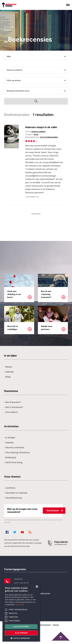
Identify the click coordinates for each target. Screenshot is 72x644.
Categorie (33, 134)
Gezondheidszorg (13, 501)
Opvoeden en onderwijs (16, 496)
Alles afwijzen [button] (21, 633)
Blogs (7, 380)
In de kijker (10, 441)
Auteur (37, 132)
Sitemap (56, 628)
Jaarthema (10, 491)
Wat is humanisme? (14, 411)
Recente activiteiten (14, 451)
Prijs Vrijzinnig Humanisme (17, 456)
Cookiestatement (44, 628)
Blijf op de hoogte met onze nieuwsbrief (35, 514)
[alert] (21, 612)
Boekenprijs (10, 461)
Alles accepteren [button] (21, 627)
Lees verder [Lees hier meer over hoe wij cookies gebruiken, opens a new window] (20, 605)
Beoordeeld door (43, 137)
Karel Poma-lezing (13, 466)
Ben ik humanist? (13, 406)
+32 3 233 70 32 (21, 587)
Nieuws (8, 370)
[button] (21, 638)
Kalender (9, 375)
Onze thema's (11, 416)
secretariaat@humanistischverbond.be (32, 597)
